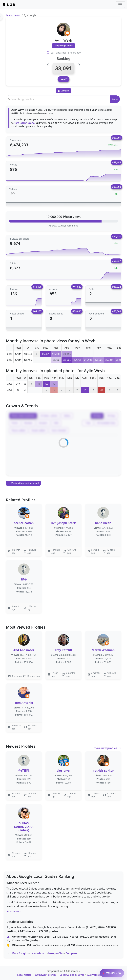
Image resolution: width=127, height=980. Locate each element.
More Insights (20, 953)
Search (115, 99)
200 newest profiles (46, 975)
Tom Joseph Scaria (24, 123)
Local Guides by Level (72, 975)
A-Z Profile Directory (98, 975)
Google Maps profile (63, 46)
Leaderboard (13, 15)
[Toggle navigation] (120, 5)
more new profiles (107, 748)
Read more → (14, 911)
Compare (71, 953)
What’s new (112, 973)
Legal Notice (24, 975)
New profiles (56, 953)
